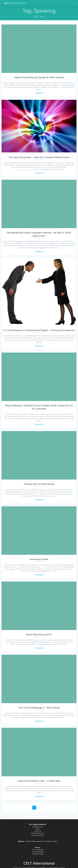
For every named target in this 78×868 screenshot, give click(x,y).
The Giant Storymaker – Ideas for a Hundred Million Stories (39, 157)
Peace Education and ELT (39, 634)
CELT (15, 3)
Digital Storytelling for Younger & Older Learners (39, 77)
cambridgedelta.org (38, 833)
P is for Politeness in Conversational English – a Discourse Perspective (39, 330)
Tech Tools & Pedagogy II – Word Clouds (39, 708)
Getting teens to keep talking (39, 484)
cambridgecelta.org (38, 835)
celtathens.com (38, 827)
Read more (39, 93)
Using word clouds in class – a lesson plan (39, 781)
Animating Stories (39, 559)
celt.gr (38, 829)
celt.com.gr (38, 831)
